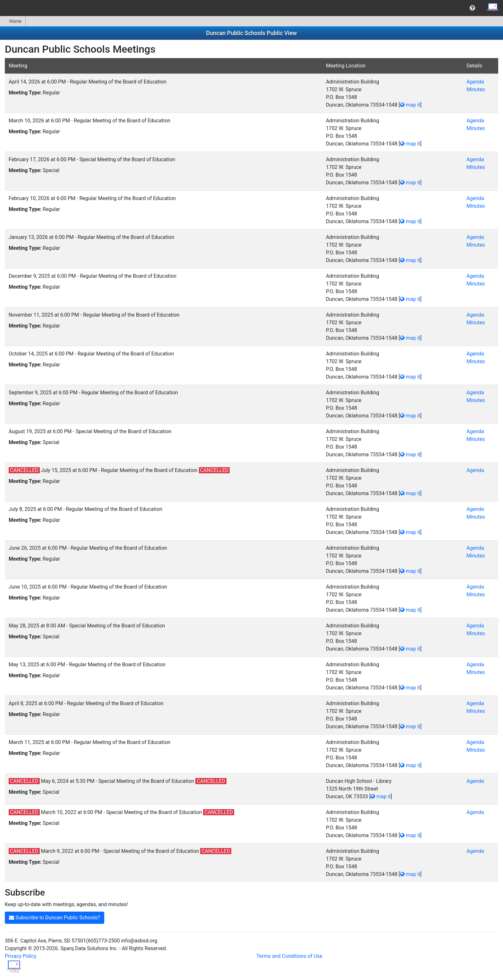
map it (410, 105)
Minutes (476, 89)
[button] (472, 8)
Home (13, 21)
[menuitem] (472, 8)
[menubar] (251, 8)
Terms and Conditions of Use (289, 956)
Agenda (475, 82)
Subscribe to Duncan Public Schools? (55, 918)
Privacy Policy (21, 956)
